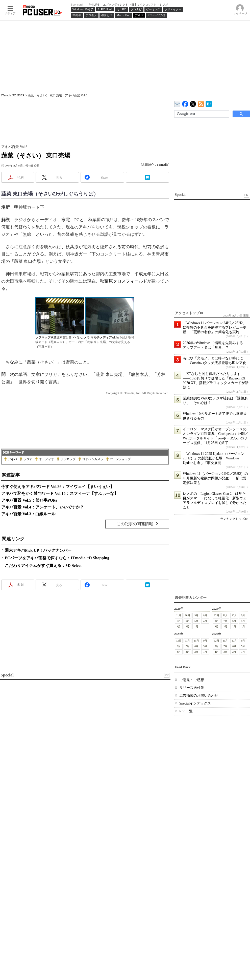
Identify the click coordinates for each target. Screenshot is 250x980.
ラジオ (28, 459)
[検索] (201, 114)
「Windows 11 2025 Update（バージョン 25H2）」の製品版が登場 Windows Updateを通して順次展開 (214, 458)
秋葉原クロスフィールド (124, 281)
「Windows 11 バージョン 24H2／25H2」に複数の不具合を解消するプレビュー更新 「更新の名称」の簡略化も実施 (215, 327)
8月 (205, 615)
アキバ (12, 459)
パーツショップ (120, 459)
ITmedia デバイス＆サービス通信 (177, 103)
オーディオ (46, 459)
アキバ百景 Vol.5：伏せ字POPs (29, 500)
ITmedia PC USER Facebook (185, 103)
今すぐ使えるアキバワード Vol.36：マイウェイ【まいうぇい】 (58, 487)
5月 (196, 621)
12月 (217, 615)
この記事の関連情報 (135, 524)
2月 (187, 626)
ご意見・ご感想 (192, 680)
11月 (179, 615)
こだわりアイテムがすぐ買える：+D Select (43, 566)
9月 (196, 615)
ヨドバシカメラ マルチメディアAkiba (94, 337)
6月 (187, 621)
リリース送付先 (192, 688)
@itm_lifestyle (193, 103)
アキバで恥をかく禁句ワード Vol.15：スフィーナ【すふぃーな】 (60, 493)
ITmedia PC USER (13, 95)
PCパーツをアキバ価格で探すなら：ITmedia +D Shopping (57, 558)
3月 (179, 626)
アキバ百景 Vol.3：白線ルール (28, 514)
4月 (205, 621)
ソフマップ (68, 459)
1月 (196, 626)
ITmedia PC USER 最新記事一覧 (201, 103)
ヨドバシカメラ (93, 459)
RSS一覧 (186, 711)
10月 (188, 615)
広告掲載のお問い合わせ (199, 696)
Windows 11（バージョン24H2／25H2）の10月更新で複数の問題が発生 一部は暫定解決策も (215, 478)
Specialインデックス (195, 703)
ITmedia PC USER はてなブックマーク (209, 103)
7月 (179, 621)
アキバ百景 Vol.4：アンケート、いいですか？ (43, 507)
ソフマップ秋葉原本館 (51, 337)
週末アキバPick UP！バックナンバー (38, 550)
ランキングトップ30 (234, 519)
